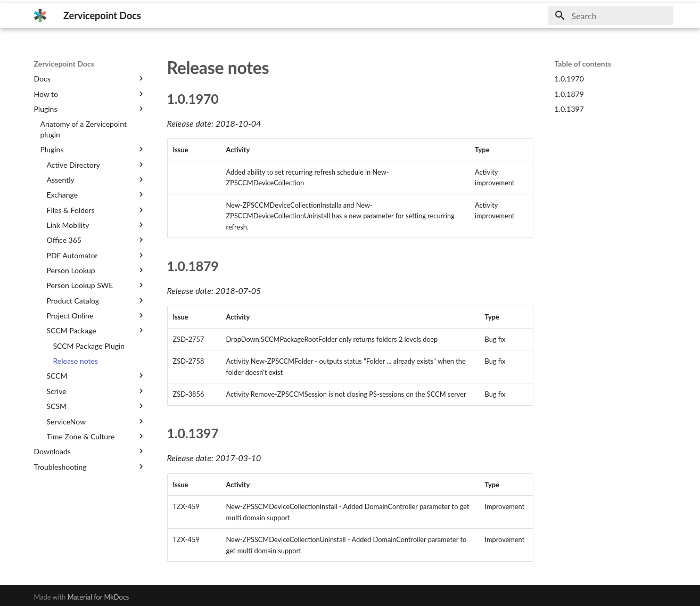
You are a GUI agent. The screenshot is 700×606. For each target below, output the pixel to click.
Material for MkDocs (98, 597)
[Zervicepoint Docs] (40, 15)
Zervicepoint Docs (64, 64)
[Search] (611, 15)
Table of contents (583, 64)
